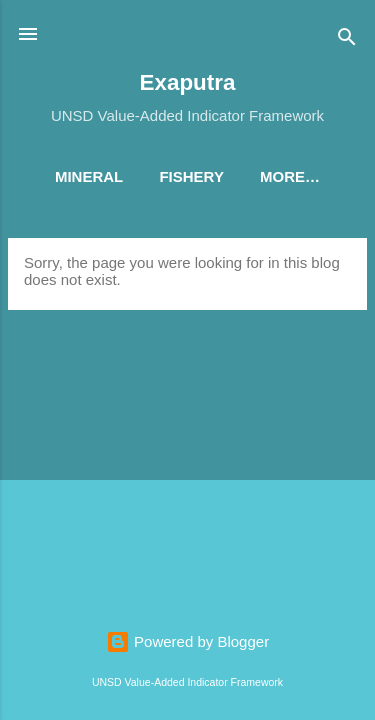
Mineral (89, 176)
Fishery (191, 176)
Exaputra (188, 82)
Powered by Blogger (187, 641)
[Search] (347, 40)
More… (290, 176)
